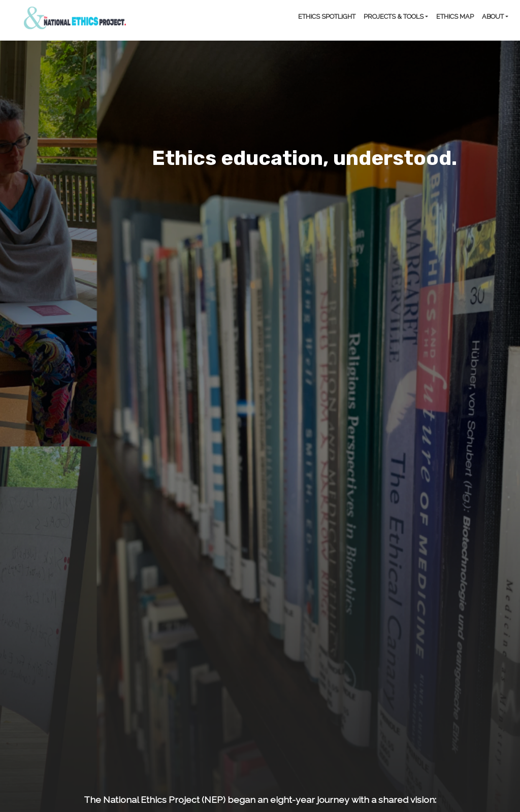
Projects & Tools (394, 16)
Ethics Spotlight (327, 16)
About (493, 16)
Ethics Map (455, 16)
